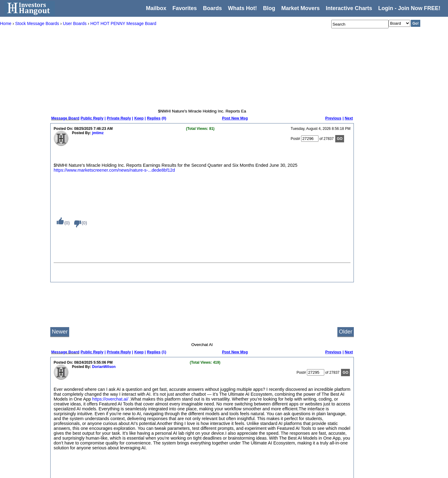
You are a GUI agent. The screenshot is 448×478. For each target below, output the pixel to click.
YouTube (299, 416)
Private (162, 448)
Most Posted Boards (133, 408)
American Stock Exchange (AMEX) (185, 400)
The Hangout (167, 440)
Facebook (300, 424)
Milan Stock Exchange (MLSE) (249, 448)
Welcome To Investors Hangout (182, 384)
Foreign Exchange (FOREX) (247, 424)
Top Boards (126, 424)
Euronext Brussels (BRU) (245, 400)
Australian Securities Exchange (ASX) (255, 384)
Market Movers (300, 8)
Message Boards (89, 400)
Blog (79, 424)
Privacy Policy (87, 440)
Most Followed (128, 416)
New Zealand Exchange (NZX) (249, 456)
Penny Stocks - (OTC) (174, 424)
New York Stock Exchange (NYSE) (185, 416)
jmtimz (98, 133)
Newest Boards (129, 432)
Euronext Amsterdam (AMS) (247, 392)
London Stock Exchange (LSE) (250, 440)
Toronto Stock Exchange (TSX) (250, 472)
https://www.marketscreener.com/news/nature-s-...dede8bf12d (114, 170)
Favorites (185, 8)
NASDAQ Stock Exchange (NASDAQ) (187, 408)
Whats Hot (84, 416)
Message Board (65, 118)
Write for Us (302, 392)
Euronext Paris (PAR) (242, 416)
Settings (82, 432)
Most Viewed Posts (132, 400)
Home (80, 384)
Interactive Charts (349, 8)
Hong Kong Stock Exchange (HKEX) (254, 432)
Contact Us (301, 384)
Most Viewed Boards (133, 392)
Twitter (297, 408)
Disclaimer (84, 456)
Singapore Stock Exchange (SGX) (252, 464)
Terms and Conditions (93, 448)
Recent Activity (129, 384)
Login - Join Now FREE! (409, 8)
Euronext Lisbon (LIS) (242, 408)
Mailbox (156, 8)
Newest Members (131, 440)
